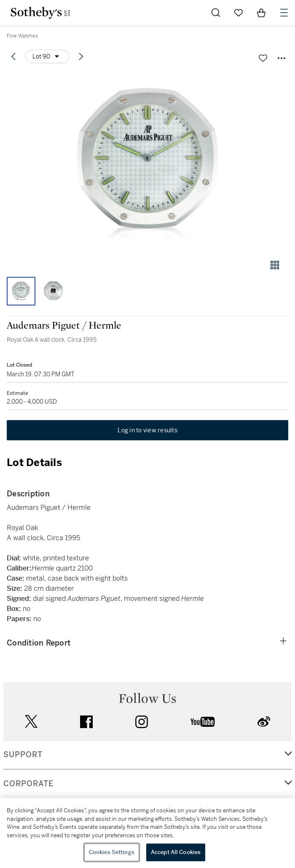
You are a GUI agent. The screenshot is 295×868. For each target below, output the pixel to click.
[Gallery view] (275, 265)
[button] (147, 162)
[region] (147, 833)
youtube (203, 722)
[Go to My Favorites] (239, 13)
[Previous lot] (13, 56)
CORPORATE (28, 784)
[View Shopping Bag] (261, 13)
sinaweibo (264, 722)
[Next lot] (81, 56)
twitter (31, 722)
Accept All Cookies (176, 852)
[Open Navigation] (284, 13)
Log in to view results (147, 430)
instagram (142, 722)
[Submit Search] (216, 13)
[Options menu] (47, 56)
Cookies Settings (112, 852)
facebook (86, 722)
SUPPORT (23, 755)
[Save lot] (263, 58)
